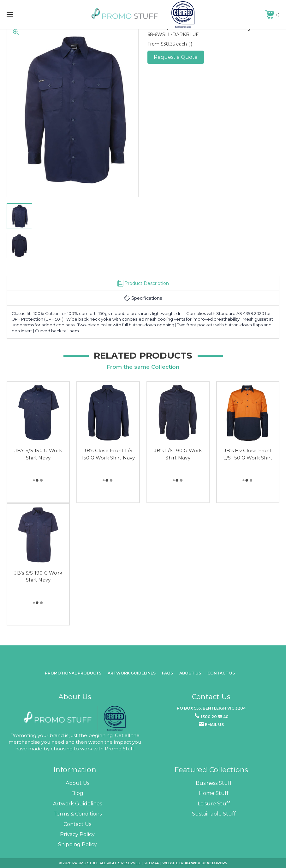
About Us (77, 783)
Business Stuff (214, 783)
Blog (77, 793)
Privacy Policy (77, 834)
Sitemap (152, 863)
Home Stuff (214, 793)
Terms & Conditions (77, 814)
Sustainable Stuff (214, 814)
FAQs (167, 673)
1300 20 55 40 (215, 717)
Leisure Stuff (214, 804)
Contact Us (221, 673)
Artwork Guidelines (132, 673)
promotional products (73, 673)
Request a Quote (176, 57)
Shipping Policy (77, 844)
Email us (214, 725)
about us (190, 673)
